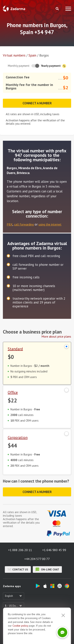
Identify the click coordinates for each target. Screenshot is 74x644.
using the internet (50, 224)
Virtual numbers (14, 55)
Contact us (18, 569)
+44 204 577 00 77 (37, 559)
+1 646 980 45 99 (54, 550)
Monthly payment (19, 66)
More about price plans (56, 336)
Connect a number (37, 103)
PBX (10, 224)
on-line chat (47, 569)
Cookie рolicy (20, 635)
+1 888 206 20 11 (20, 550)
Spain (32, 55)
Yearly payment (54, 66)
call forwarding (24, 224)
